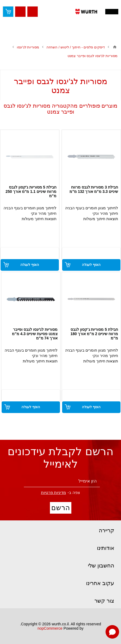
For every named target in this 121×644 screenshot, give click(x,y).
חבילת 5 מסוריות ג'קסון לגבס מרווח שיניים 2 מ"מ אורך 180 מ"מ (94, 334)
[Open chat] (112, 632)
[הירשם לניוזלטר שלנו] (62, 481)
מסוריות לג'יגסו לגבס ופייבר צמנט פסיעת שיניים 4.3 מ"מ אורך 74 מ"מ (35, 334)
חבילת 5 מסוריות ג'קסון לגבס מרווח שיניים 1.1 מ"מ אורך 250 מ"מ (31, 191)
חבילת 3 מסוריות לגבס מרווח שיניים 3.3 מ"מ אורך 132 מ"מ (94, 189)
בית (115, 47)
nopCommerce (50, 628)
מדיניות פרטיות (53, 492)
